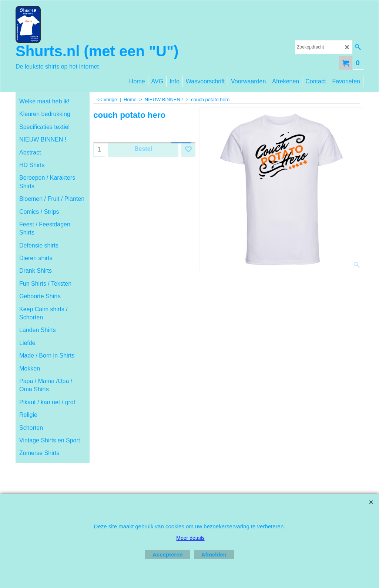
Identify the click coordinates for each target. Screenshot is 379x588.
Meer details (190, 538)
